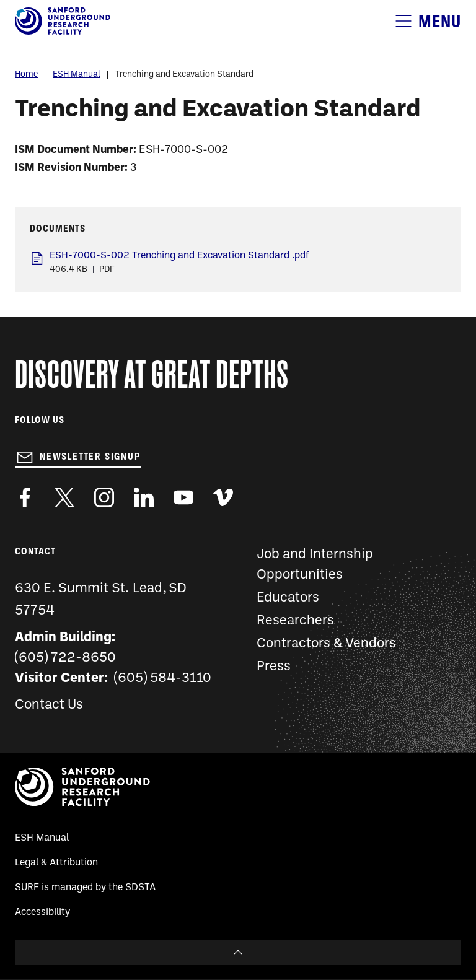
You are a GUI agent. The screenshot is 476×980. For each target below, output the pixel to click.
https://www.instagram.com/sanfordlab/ (104, 497)
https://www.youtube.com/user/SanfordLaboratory (183, 497)
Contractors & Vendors (326, 644)
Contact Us (49, 705)
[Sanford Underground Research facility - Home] (63, 32)
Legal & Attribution (56, 863)
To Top (238, 952)
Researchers (295, 621)
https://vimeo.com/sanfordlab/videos (223, 497)
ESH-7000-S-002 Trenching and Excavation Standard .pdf (179, 256)
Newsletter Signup (90, 457)
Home (26, 75)
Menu (440, 21)
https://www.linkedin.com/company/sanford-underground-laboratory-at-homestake (144, 497)
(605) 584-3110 (163, 679)
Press (274, 667)
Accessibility (42, 912)
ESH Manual (77, 75)
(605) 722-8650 (65, 658)
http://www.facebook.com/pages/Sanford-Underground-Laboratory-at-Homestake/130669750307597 (25, 497)
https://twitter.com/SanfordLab (64, 497)
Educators (288, 598)
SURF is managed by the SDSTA (85, 888)
